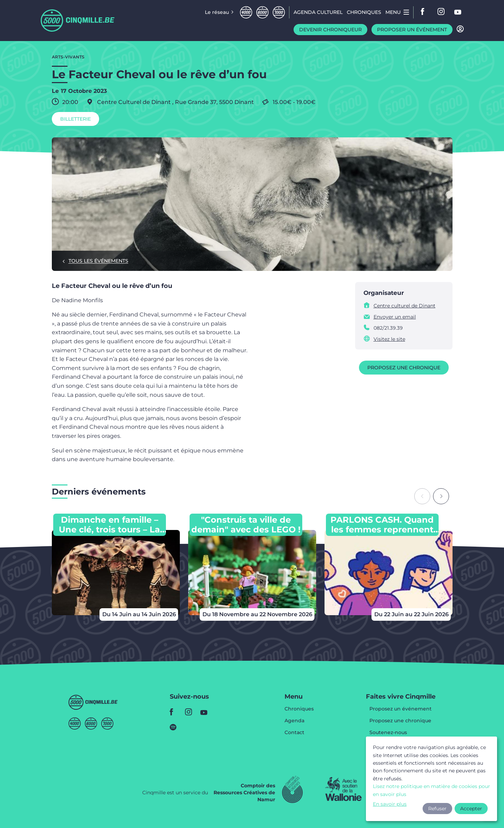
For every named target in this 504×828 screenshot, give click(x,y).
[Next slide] (441, 496)
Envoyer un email (395, 317)
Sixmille (262, 12)
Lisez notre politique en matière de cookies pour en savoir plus (431, 790)
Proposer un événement (412, 30)
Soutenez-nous (388, 733)
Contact (294, 732)
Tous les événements (98, 261)
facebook (425, 12)
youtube (458, 12)
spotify (175, 727)
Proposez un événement (401, 709)
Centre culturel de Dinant (405, 306)
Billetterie (75, 119)
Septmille (279, 12)
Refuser (437, 809)
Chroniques (299, 709)
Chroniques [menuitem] (364, 12)
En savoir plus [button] (390, 804)
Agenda (294, 721)
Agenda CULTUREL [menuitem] (318, 12)
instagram (441, 12)
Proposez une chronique (404, 368)
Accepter (471, 809)
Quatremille (246, 12)
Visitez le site (389, 339)
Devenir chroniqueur (330, 30)
